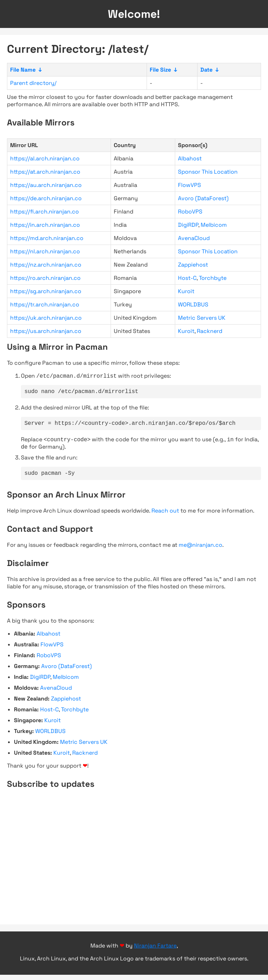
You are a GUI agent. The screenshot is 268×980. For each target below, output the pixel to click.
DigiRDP (188, 225)
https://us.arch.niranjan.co (46, 331)
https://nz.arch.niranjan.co (46, 265)
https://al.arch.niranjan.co (45, 158)
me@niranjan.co (200, 550)
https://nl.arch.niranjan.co (45, 251)
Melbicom (214, 225)
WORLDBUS (193, 304)
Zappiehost (193, 265)
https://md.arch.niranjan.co (47, 238)
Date (206, 70)
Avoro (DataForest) (203, 198)
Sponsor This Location (208, 172)
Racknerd (210, 331)
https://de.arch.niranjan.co (46, 198)
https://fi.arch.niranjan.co (44, 212)
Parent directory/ (33, 83)
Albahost (190, 158)
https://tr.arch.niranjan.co (45, 304)
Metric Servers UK (202, 318)
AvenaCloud (194, 238)
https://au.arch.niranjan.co (46, 185)
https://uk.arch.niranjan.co (46, 318)
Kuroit (186, 291)
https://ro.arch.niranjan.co (45, 278)
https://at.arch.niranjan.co (45, 172)
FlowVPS (189, 185)
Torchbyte (213, 278)
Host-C (187, 278)
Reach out (165, 516)
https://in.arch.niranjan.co (45, 225)
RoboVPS (190, 212)
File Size (160, 70)
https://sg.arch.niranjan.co (46, 291)
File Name (23, 70)
